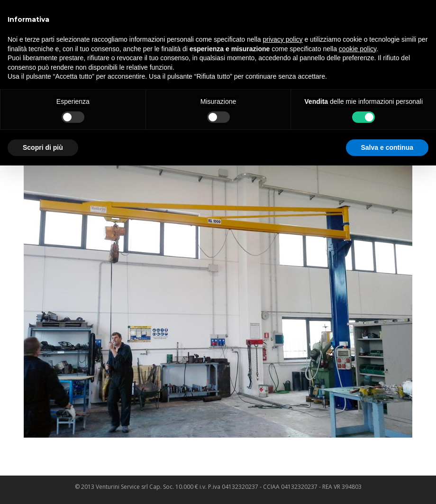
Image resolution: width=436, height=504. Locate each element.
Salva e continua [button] (387, 147)
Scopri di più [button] (43, 147)
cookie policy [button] (358, 49)
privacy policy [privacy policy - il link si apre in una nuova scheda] (283, 39)
